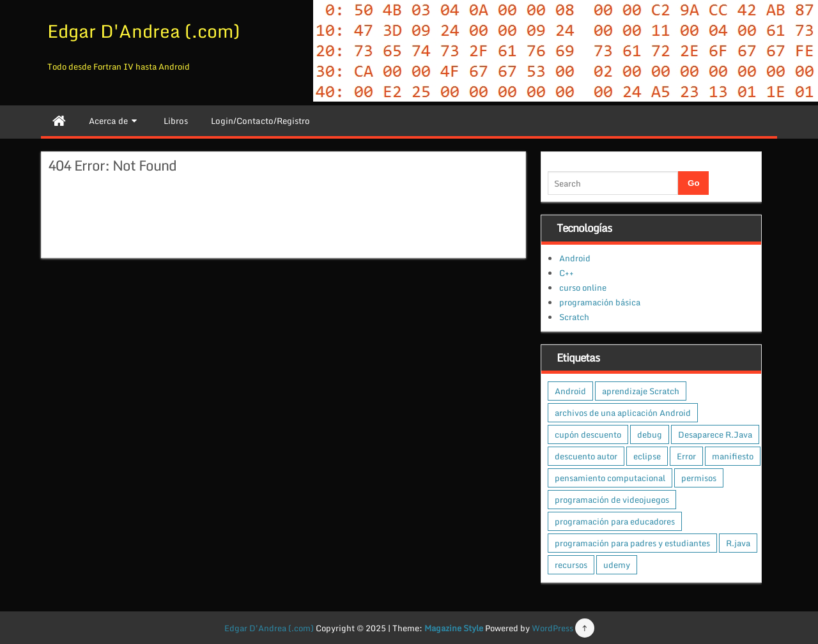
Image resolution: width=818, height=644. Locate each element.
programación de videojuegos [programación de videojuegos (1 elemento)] (612, 500)
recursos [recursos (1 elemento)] (571, 565)
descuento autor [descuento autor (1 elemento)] (586, 456)
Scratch (574, 317)
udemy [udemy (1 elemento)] (617, 565)
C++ (567, 273)
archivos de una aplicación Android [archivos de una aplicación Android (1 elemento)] (623, 413)
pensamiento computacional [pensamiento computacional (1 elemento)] (610, 478)
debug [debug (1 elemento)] (650, 434)
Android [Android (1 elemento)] (570, 391)
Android (575, 258)
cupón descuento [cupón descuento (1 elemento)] (588, 434)
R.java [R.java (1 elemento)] (738, 543)
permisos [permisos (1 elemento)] (699, 478)
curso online (583, 287)
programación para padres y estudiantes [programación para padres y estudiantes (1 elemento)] (632, 543)
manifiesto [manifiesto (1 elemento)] (733, 456)
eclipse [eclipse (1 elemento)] (647, 456)
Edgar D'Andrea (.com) (144, 31)
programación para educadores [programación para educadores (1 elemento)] (615, 521)
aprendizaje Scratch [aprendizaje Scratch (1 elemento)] (641, 391)
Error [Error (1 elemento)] (686, 456)
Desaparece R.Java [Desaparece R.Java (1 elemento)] (715, 434)
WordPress (552, 628)
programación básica (600, 302)
